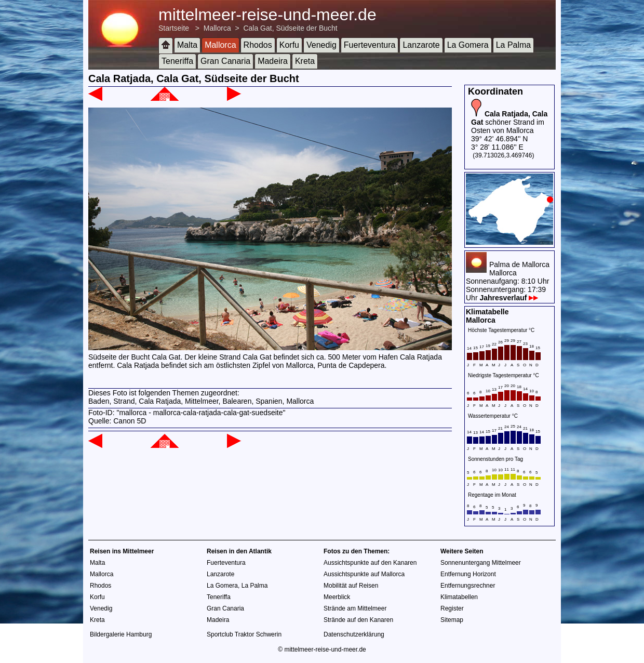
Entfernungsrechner (468, 586)
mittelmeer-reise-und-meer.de (267, 15)
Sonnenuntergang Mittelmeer (481, 563)
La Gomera (468, 45)
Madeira (273, 61)
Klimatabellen (459, 597)
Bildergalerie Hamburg (121, 634)
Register (452, 608)
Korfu (289, 45)
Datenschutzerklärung (354, 634)
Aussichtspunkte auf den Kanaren (370, 563)
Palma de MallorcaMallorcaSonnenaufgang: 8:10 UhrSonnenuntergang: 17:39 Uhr (508, 281)
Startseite (174, 28)
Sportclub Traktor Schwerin (244, 634)
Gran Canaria (225, 61)
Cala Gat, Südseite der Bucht (290, 28)
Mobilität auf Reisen (351, 586)
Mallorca (217, 28)
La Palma (514, 45)
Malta (187, 45)
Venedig (321, 45)
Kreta (305, 61)
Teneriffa (177, 61)
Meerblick (337, 597)
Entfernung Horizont (468, 574)
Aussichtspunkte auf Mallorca (364, 574)
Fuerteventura (370, 45)
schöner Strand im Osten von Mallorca (509, 122)
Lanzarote (421, 45)
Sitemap (452, 620)
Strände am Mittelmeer (355, 608)
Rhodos (258, 45)
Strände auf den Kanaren (358, 620)
